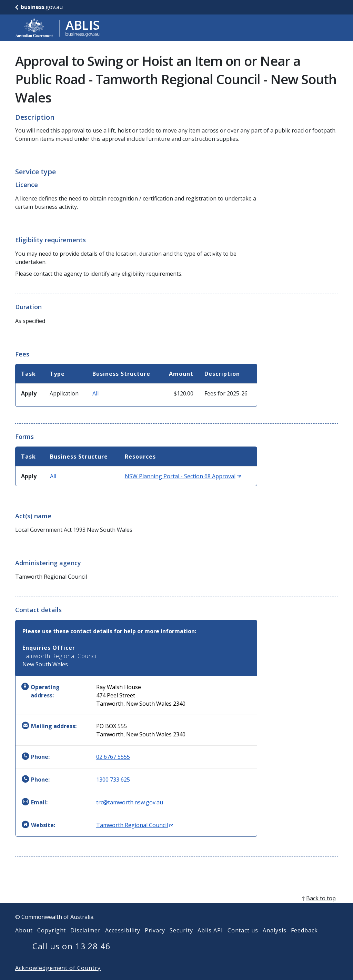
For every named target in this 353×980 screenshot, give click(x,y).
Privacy (155, 941)
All (95, 393)
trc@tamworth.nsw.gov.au (130, 802)
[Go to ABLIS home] (58, 28)
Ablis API (210, 941)
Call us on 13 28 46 (72, 957)
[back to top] (176, 909)
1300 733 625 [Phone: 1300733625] (113, 780)
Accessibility (123, 941)
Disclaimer (85, 941)
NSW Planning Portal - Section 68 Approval (183, 476)
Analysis (275, 941)
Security (181, 941)
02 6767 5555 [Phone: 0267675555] (113, 757)
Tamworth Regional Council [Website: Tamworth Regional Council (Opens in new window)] (135, 825)
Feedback (304, 941)
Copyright (52, 941)
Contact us (243, 941)
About (24, 941)
